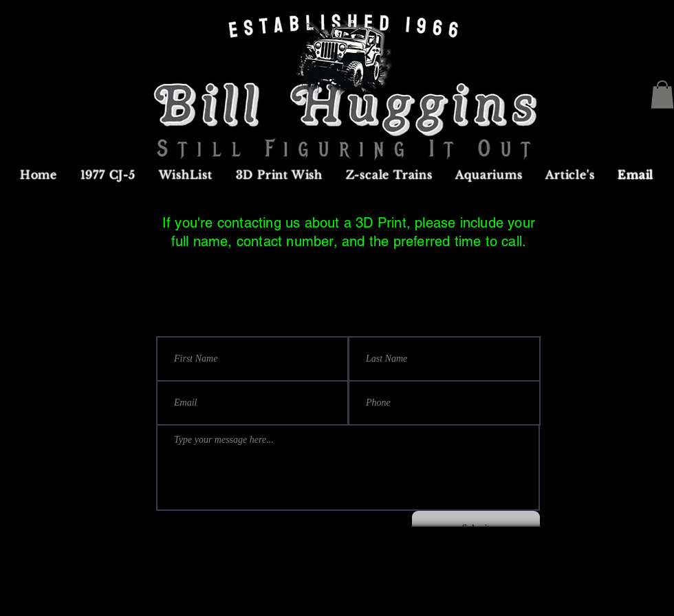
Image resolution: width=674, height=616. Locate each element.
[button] (662, 95)
